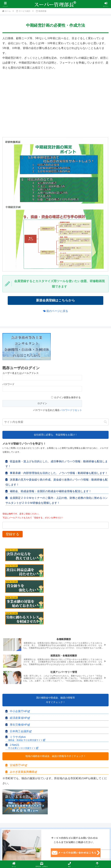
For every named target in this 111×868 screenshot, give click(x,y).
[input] (55, 422)
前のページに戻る (55, 311)
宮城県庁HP (18, 765)
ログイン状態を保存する (67, 398)
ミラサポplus (25, 739)
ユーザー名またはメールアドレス (21, 373)
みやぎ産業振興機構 (23, 772)
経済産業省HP (20, 718)
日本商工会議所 (21, 731)
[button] (105, 422)
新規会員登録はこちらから (56, 300)
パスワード (8, 384)
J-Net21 (22, 747)
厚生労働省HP (20, 725)
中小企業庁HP (20, 711)
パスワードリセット (71, 410)
